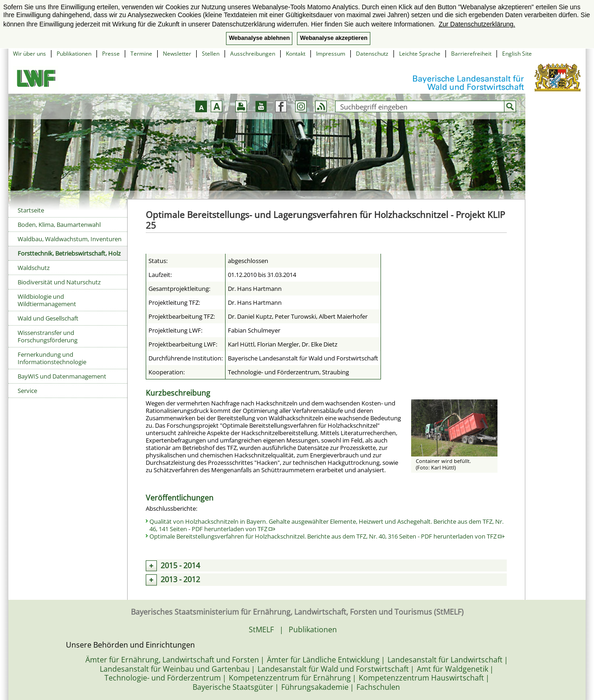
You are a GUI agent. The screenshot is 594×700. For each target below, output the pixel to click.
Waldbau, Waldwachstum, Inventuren (70, 239)
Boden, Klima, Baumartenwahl (59, 225)
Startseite (31, 210)
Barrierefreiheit (471, 54)
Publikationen (74, 54)
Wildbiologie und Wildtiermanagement (47, 300)
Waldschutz (34, 268)
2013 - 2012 (180, 579)
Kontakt (296, 54)
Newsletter (177, 54)
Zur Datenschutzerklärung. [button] (477, 24)
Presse (111, 54)
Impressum (331, 54)
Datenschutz (372, 54)
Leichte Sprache (420, 54)
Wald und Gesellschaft (48, 318)
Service (27, 391)
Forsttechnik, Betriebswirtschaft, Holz (69, 253)
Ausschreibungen (253, 54)
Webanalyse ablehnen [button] (259, 38)
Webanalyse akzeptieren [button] (333, 38)
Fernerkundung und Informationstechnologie (52, 358)
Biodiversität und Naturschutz (59, 282)
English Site (517, 54)
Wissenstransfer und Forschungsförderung (48, 336)
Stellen (211, 54)
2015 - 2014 (180, 565)
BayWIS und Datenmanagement (62, 376)
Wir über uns (29, 54)
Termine (141, 54)
